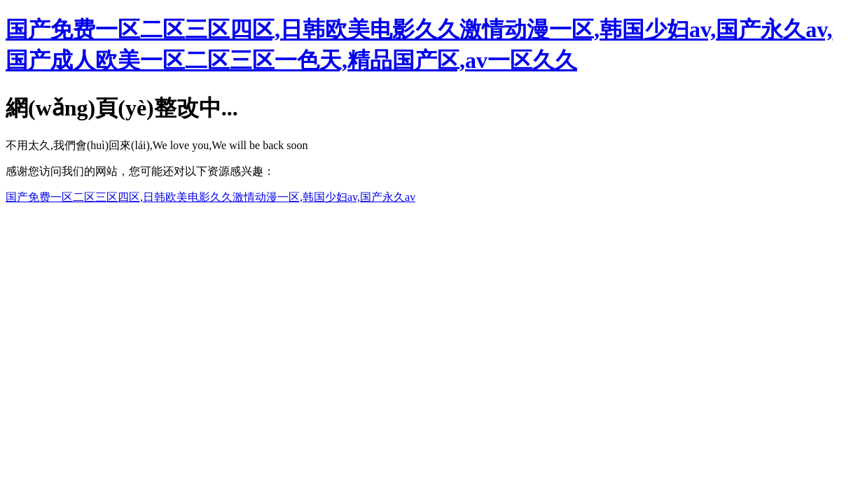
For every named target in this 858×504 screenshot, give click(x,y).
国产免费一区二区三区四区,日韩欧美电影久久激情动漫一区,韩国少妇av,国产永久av (210, 197)
